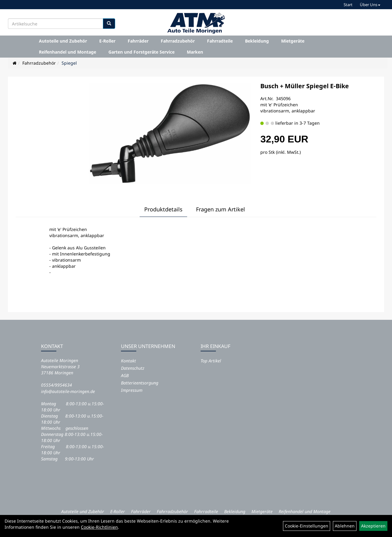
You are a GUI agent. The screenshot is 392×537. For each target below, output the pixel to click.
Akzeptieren (373, 526)
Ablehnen (345, 526)
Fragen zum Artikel (221, 209)
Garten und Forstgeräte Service (141, 52)
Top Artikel (211, 361)
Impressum (132, 390)
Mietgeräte (293, 41)
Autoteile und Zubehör (63, 41)
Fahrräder (138, 41)
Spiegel (69, 63)
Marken (195, 52)
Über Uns (370, 5)
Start (348, 5)
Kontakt (128, 361)
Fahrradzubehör (178, 41)
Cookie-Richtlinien (99, 527)
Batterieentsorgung (140, 383)
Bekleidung (257, 41)
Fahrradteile (220, 41)
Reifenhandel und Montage (68, 52)
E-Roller (107, 41)
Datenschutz (133, 368)
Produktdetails (163, 209)
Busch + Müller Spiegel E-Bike (305, 86)
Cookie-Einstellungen (307, 526)
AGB (125, 375)
